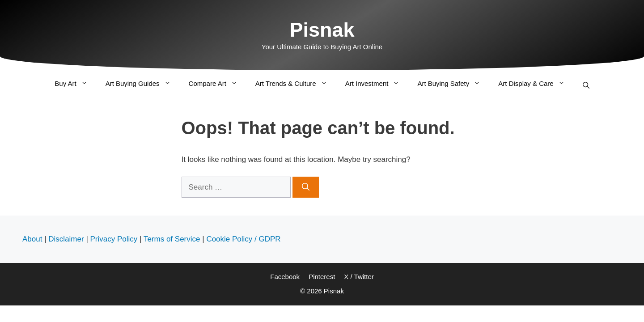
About (32, 239)
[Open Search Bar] (586, 85)
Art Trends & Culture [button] (296, 84)
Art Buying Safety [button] (453, 84)
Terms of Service (172, 239)
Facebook (285, 277)
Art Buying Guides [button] (143, 84)
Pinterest (322, 277)
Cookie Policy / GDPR (243, 239)
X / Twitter (359, 277)
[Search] (306, 187)
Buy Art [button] (75, 84)
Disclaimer (66, 239)
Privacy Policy (114, 239)
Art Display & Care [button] (536, 84)
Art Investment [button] (377, 84)
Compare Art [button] (218, 84)
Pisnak (322, 30)
